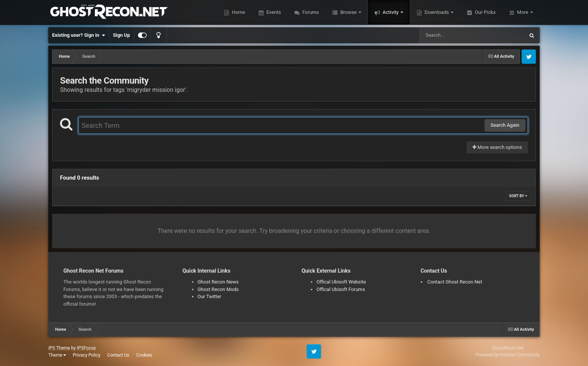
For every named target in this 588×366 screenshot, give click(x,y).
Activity (391, 12)
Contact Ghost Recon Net (455, 282)
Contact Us (118, 355)
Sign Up (121, 35)
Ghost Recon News (218, 282)
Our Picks (484, 12)
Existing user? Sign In (79, 35)
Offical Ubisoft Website (341, 282)
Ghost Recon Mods (218, 289)
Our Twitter (210, 296)
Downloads (437, 12)
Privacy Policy (87, 355)
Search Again (505, 125)
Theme (57, 355)
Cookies (144, 355)
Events (273, 12)
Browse (348, 12)
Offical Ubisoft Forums (341, 289)
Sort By (518, 196)
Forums (310, 12)
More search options (497, 147)
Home (238, 12)
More (523, 12)
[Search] (453, 35)
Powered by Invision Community (508, 355)
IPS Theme (59, 348)
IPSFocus (86, 348)
